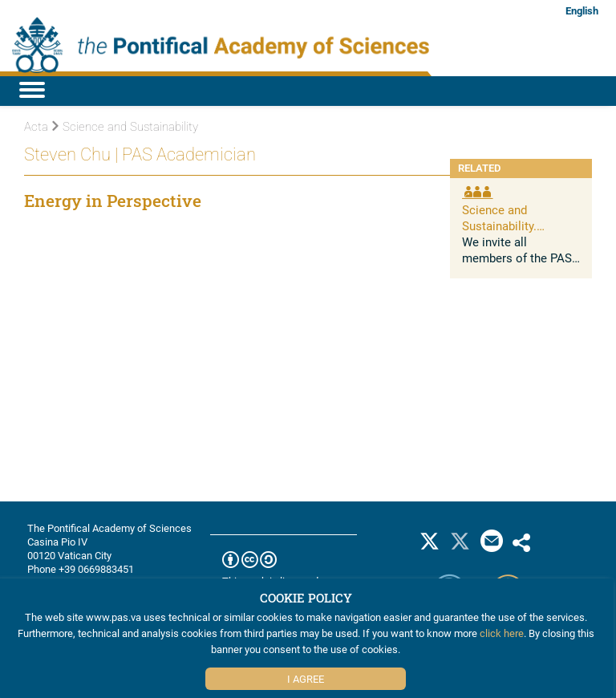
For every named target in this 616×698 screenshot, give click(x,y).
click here (502, 633)
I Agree (306, 679)
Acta (36, 127)
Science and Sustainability (125, 127)
